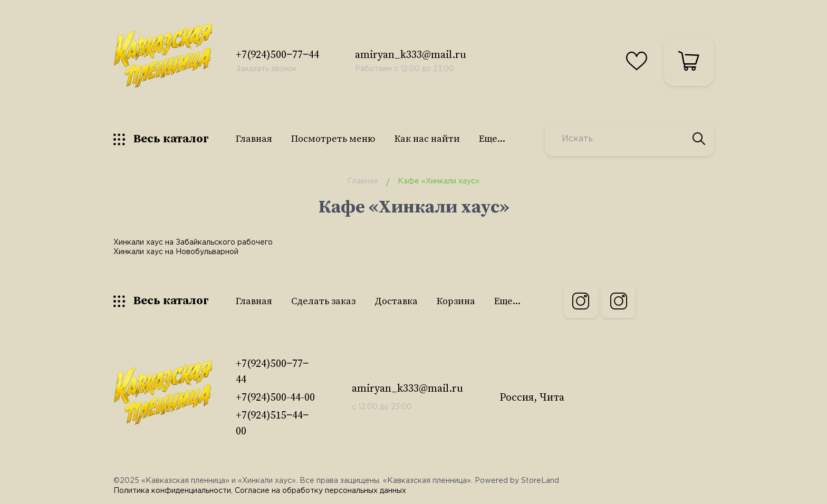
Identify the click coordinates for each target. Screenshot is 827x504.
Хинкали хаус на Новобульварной (176, 252)
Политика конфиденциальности (172, 491)
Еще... (492, 139)
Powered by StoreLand (517, 481)
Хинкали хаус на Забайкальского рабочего (193, 243)
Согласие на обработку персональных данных (320, 491)
